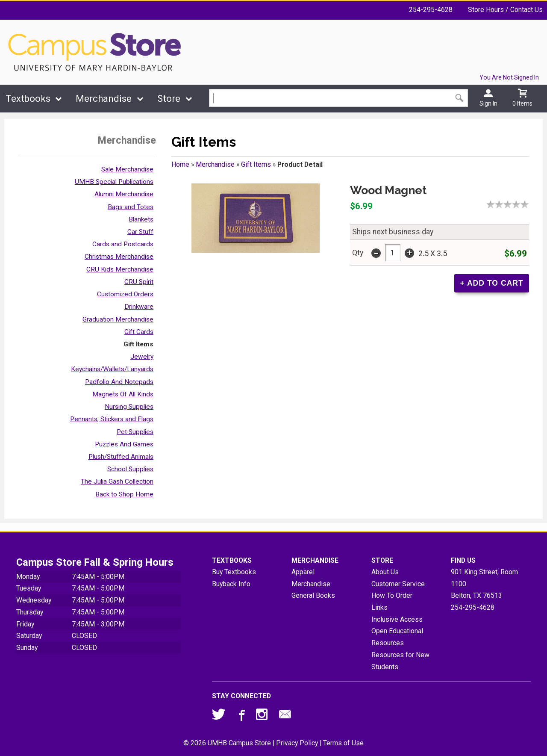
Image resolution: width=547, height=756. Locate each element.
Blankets (141, 219)
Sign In (488, 103)
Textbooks (28, 99)
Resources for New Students (400, 661)
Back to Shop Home (124, 494)
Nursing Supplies (129, 407)
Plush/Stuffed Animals (121, 457)
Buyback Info (231, 584)
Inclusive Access (397, 619)
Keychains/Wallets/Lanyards (112, 369)
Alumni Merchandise (124, 194)
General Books (313, 595)
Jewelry (142, 357)
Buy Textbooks (234, 572)
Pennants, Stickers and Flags (112, 419)
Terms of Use (343, 743)
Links (379, 607)
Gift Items (138, 344)
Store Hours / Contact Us (505, 10)
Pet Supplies (135, 432)
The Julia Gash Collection (117, 481)
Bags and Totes (131, 207)
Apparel (303, 572)
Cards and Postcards (123, 244)
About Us (385, 572)
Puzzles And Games (124, 444)
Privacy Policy (297, 743)
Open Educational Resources (397, 637)
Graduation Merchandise (118, 319)
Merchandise (104, 99)
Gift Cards (139, 332)
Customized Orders (125, 294)
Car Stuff (140, 232)
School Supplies (130, 469)
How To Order (392, 595)
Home (180, 164)
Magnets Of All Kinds (123, 394)
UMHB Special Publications (114, 182)
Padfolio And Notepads (119, 382)
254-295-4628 (431, 10)
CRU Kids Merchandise (120, 269)
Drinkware (139, 307)
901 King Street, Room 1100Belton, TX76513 (484, 584)
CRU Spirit (139, 282)
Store (169, 99)
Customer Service (398, 584)
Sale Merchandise (127, 169)
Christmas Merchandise (119, 257)
